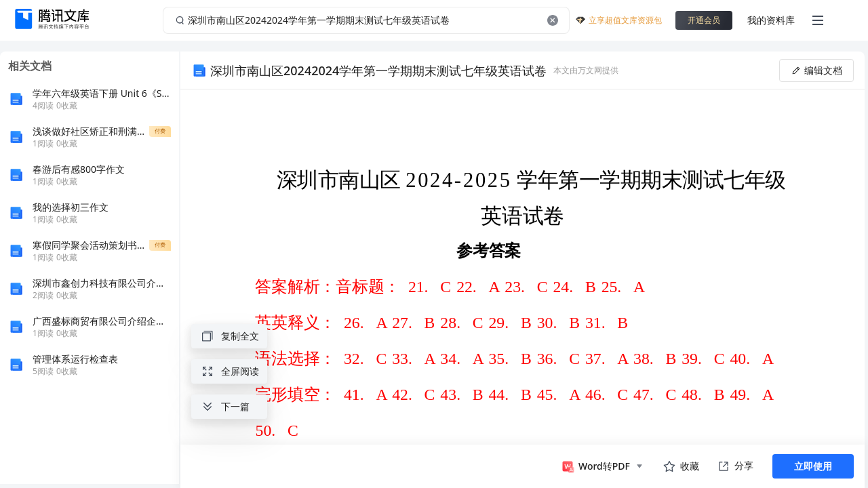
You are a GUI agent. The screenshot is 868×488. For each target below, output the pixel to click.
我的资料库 (771, 20)
